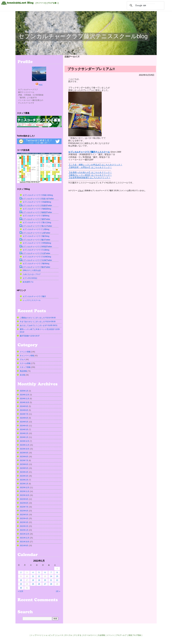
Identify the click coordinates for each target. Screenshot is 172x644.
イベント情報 (25, 352)
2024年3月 (24, 430)
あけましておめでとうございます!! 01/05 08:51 (39, 325)
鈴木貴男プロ (28, 282)
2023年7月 (24, 460)
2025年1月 (24, 391)
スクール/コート (89, 635)
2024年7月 (24, 414)
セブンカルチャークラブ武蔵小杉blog (38, 195)
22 (57, 580)
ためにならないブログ (32, 274)
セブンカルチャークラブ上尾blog (36, 229)
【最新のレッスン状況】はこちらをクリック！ (90, 175)
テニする (78, 635)
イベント (110, 635)
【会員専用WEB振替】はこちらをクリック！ (89, 178)
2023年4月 (24, 472)
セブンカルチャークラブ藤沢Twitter (35, 240)
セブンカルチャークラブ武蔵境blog (37, 202)
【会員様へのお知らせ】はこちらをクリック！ (90, 172)
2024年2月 (24, 433)
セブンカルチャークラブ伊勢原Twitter (36, 247)
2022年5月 (24, 515)
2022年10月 (25, 495)
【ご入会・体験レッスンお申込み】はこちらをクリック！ (95, 165)
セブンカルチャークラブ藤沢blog (36, 236)
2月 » (58, 591)
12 (39, 576)
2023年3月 (24, 476)
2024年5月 (24, 422)
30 (21, 588)
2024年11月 (25, 399)
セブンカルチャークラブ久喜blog (36, 250)
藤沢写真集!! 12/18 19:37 (30, 336)
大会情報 (101, 635)
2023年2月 (24, 480)
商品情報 (23, 371)
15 (57, 576)
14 (51, 576)
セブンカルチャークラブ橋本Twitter (35, 267)
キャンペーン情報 (27, 356)
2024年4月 (24, 426)
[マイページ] (41, 3)
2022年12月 (25, 488)
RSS (41, 85)
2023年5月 (24, 468)
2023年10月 (25, 449)
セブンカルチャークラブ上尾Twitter (35, 233)
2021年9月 (24, 546)
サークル (69, 635)
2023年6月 (24, 464)
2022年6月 (24, 511)
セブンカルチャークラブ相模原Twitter (36, 212)
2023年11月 (25, 445)
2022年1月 (24, 530)
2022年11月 (25, 491)
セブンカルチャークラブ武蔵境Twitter (36, 206)
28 (51, 584)
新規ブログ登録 (135, 635)
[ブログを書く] (53, 3)
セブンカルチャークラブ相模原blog (37, 209)
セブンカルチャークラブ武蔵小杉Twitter (37, 199)
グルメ (81, 191)
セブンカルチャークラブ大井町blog (37, 257)
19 (39, 580)
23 (21, 584)
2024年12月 (25, 395)
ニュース (60, 635)
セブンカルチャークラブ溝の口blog (37, 222)
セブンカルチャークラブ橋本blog (36, 264)
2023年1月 (24, 484)
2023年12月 (25, 441)
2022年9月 (24, 499)
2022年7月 (24, 507)
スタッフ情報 (25, 367)
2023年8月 (24, 457)
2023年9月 (24, 453)
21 (51, 580)
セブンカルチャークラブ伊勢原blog (37, 243)
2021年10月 (25, 542)
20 (45, 580)
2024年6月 (24, 418)
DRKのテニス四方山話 (32, 270)
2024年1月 (24, 437)
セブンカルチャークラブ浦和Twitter (35, 219)
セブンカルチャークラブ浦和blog (36, 216)
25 (33, 584)
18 (33, 580)
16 (21, 580)
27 (45, 584)
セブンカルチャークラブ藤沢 (34, 296)
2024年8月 (24, 410)
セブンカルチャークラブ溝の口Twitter (36, 226)
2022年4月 (24, 518)
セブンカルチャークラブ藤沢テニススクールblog (83, 36)
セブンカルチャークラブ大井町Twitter (36, 260)
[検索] (145, 6)
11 (33, 576)
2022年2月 (24, 526)
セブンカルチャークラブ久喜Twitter (35, 253)
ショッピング (49, 635)
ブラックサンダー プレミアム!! (91, 69)
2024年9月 (24, 406)
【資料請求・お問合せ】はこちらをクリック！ (90, 167)
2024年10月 (25, 402)
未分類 (22, 375)
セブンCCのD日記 (30, 278)
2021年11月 (25, 538)
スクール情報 (25, 363)
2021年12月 (25, 534)
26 (39, 584)
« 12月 (21, 591)
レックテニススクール (32, 300)
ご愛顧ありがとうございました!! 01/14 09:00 (38, 318)
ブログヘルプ (121, 635)
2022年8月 (24, 503)
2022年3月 (24, 522)
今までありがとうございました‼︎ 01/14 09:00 (38, 322)
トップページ (36, 635)
